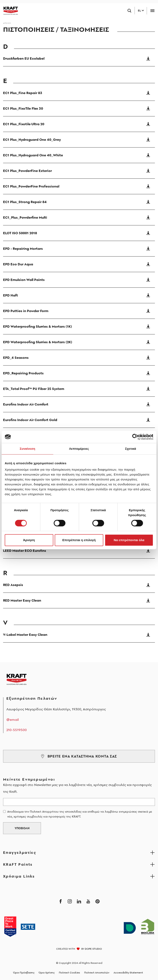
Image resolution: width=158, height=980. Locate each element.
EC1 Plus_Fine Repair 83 (79, 93)
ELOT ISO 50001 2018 (79, 233)
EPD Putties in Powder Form (79, 311)
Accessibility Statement (128, 973)
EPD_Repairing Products (79, 373)
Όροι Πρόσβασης (24, 973)
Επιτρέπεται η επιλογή (79, 540)
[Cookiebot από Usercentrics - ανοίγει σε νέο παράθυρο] (135, 437)
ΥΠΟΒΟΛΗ (22, 828)
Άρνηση (29, 540)
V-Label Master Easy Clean (79, 635)
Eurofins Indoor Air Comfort (79, 404)
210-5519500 (17, 730)
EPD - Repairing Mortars (79, 249)
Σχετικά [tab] (131, 449)
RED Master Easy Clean (79, 600)
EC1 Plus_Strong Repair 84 (79, 202)
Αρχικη (7, 23)
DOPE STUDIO (93, 949)
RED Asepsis (79, 585)
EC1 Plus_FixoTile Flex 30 (79, 108)
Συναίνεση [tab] (27, 449)
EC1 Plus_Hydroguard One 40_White (79, 155)
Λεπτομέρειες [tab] (79, 449)
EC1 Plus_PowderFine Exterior (79, 171)
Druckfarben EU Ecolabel (79, 58)
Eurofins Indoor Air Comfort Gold (79, 420)
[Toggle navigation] (152, 11)
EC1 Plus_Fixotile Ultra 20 (79, 124)
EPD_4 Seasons (79, 358)
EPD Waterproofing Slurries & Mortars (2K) (79, 342)
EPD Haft (79, 295)
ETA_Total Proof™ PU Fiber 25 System (79, 389)
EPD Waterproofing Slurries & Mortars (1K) (79, 326)
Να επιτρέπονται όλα (129, 540)
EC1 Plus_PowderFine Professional (79, 186)
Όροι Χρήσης (47, 973)
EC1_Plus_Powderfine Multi (79, 217)
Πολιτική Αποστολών (97, 973)
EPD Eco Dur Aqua (79, 264)
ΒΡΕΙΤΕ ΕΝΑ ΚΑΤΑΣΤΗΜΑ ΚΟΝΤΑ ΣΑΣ (79, 756)
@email (13, 720)
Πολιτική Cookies (69, 973)
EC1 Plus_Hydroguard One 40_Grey (79, 140)
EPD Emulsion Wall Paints (79, 280)
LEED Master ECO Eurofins (79, 551)
